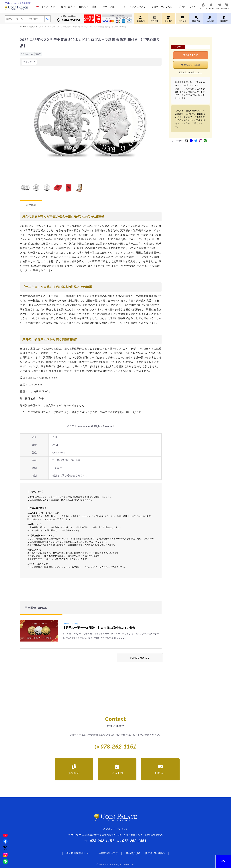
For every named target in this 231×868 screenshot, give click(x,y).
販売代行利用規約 (155, 853)
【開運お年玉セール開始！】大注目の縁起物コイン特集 (99, 628)
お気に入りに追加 (191, 65)
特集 (95, 7)
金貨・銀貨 (68, 7)
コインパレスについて (135, 7)
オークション (111, 7)
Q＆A (192, 7)
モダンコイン (35, 27)
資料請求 (74, 769)
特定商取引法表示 (108, 853)
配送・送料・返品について (191, 72)
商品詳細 (31, 205)
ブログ (182, 7)
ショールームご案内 (163, 7)
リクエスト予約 (190, 55)
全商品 (83, 7)
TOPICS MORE (140, 658)
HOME (23, 27)
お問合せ (160, 769)
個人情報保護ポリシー (78, 853)
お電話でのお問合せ (69, 19)
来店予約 (117, 769)
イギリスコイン (47, 7)
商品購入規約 (133, 853)
